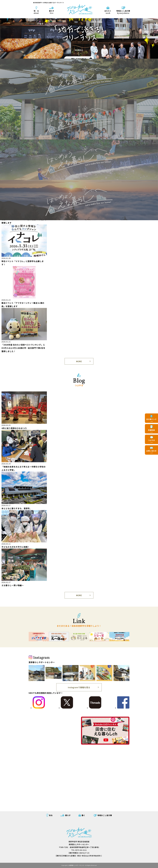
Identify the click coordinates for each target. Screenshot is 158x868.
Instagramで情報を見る (79, 687)
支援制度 (151, 430)
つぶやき (151, 440)
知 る (36, 12)
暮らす (52, 12)
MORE (79, 361)
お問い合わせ (151, 451)
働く (83, 815)
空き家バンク (152, 419)
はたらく (108, 12)
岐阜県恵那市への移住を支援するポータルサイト (49, 3)
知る (51, 815)
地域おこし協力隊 (123, 12)
